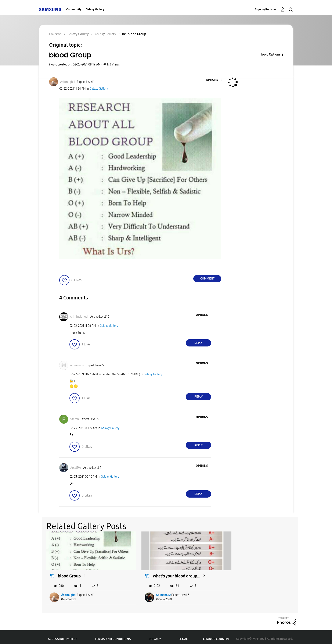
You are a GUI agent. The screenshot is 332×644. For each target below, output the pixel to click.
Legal (183, 635)
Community (74, 9)
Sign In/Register (266, 9)
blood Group (69, 572)
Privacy (155, 635)
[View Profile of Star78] (75, 419)
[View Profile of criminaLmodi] (79, 317)
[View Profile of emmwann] (77, 365)
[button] (214, 80)
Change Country (216, 635)
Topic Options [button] (270, 54)
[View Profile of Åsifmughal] (68, 82)
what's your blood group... (168, 572)
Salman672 (155, 591)
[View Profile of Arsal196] (76, 468)
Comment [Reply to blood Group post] (207, 279)
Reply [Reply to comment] (199, 343)
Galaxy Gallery (95, 9)
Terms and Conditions (113, 635)
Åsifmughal (69, 591)
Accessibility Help (63, 635)
